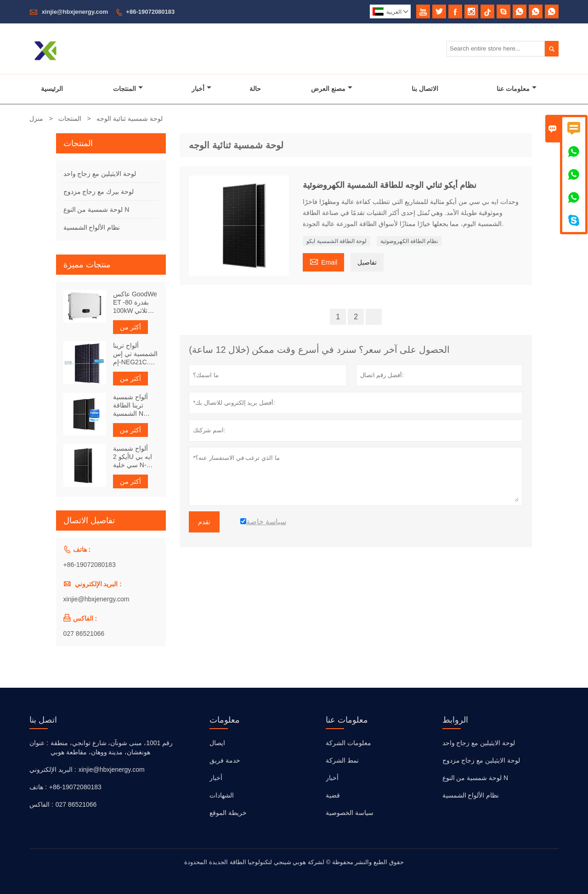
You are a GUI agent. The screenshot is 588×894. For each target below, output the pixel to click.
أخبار (201, 89)
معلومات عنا (517, 89)
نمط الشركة (342, 760)
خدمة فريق (225, 760)
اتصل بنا (43, 720)
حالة (255, 89)
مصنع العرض (332, 89)
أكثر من (130, 327)
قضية (333, 795)
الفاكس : (41, 804)
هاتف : (38, 787)
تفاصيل (367, 262)
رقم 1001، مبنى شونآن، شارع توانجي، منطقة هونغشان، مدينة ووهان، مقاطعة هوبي (112, 747)
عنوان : (39, 743)
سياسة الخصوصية (350, 813)
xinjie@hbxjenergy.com (75, 12)
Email (323, 261)
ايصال (217, 743)
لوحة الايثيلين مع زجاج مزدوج (481, 760)
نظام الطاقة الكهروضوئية (409, 241)
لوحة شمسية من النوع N (96, 209)
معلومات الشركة (348, 743)
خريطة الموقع (228, 813)
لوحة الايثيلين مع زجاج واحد (100, 174)
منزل (36, 119)
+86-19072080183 (150, 12)
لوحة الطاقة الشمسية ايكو (336, 241)
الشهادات (222, 795)
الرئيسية (52, 89)
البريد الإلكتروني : (53, 770)
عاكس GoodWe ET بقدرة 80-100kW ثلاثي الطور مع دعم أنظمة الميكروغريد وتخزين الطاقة (135, 303)
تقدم (204, 522)
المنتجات (128, 89)
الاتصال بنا (425, 89)
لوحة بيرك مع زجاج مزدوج (99, 192)
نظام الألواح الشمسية (92, 227)
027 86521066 (84, 634)
